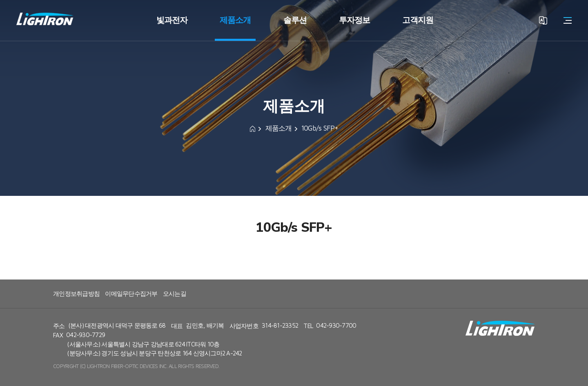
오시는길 (175, 294)
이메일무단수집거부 (131, 294)
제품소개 (235, 20)
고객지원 (418, 20)
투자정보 (354, 20)
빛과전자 (172, 20)
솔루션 (295, 20)
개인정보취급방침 (76, 294)
